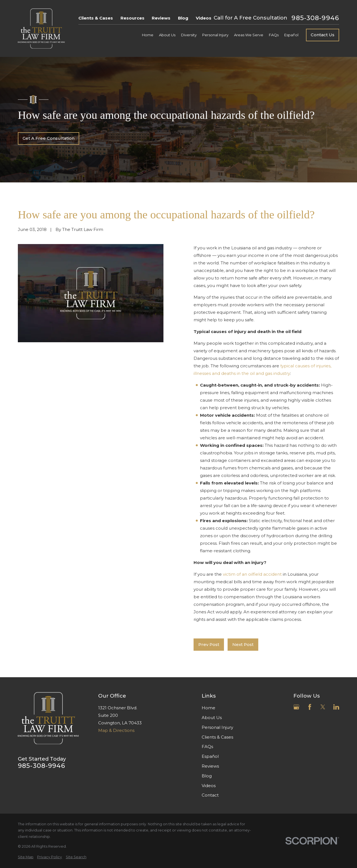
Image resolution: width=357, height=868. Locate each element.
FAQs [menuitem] (274, 35)
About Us (212, 718)
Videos (204, 18)
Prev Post (209, 644)
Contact (210, 795)
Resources (132, 18)
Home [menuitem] (148, 35)
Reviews (161, 18)
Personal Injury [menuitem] (215, 35)
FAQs (207, 747)
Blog (183, 18)
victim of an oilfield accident (252, 574)
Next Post (243, 644)
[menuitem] (26, 857)
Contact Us (323, 35)
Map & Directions (116, 730)
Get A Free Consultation (49, 138)
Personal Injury (217, 727)
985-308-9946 (315, 18)
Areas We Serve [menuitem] (249, 35)
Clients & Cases (96, 18)
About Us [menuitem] (167, 35)
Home (208, 708)
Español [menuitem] (291, 35)
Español (210, 756)
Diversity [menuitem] (189, 35)
